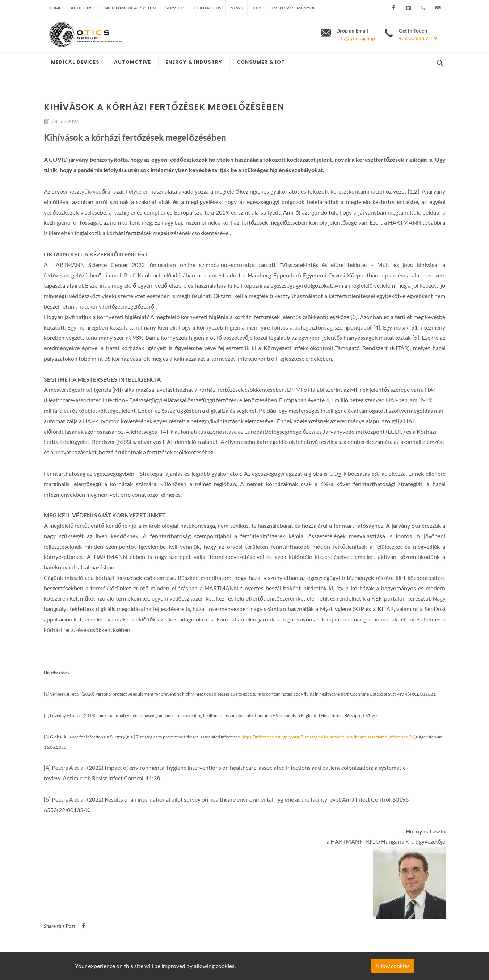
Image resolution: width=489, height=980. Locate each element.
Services (175, 8)
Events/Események (293, 8)
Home (55, 8)
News (237, 8)
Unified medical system (129, 8)
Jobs (257, 8)
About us (81, 8)
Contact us (208, 8)
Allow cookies (393, 966)
